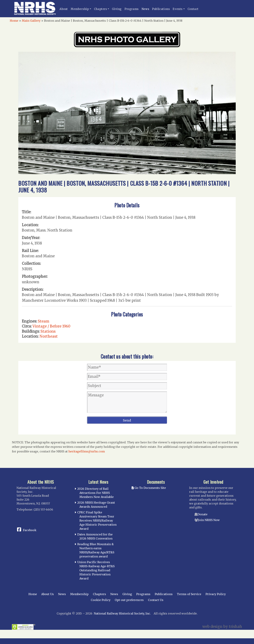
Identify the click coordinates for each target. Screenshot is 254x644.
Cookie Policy (101, 600)
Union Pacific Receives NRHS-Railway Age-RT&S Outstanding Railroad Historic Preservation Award (96, 570)
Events (178, 9)
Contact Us (156, 600)
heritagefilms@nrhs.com (87, 451)
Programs (132, 9)
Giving (117, 9)
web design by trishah (222, 626)
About (64, 9)
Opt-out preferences (129, 600)
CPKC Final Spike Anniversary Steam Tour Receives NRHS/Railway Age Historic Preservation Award (97, 520)
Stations (48, 331)
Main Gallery (31, 21)
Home (14, 21)
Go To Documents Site (149, 488)
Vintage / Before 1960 (51, 326)
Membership (80, 9)
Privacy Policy (216, 594)
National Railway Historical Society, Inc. (122, 613)
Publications (161, 9)
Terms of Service (189, 594)
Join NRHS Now (209, 520)
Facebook (30, 530)
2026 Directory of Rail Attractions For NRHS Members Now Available (95, 493)
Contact (193, 9)
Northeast (49, 336)
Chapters (101, 9)
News (145, 9)
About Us (48, 594)
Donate (202, 514)
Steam (44, 321)
